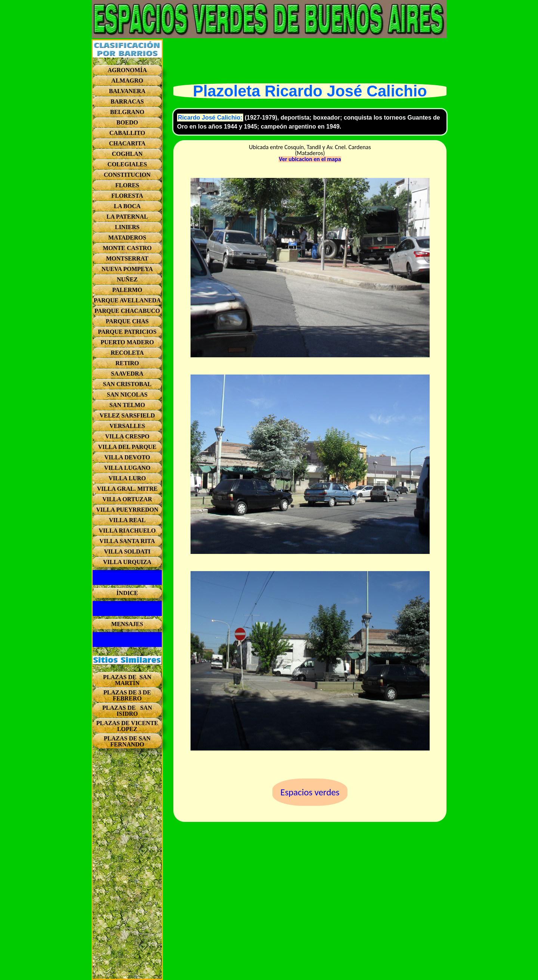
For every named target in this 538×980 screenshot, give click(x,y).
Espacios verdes (310, 792)
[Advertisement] (127, 867)
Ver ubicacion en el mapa (310, 159)
